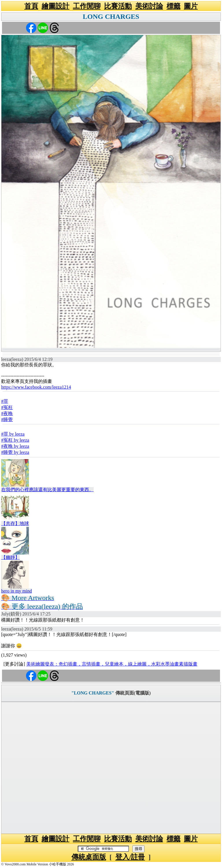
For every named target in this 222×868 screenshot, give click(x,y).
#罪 (5, 401)
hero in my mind (16, 591)
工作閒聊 (87, 6)
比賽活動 (118, 6)
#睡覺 (7, 420)
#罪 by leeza (13, 434)
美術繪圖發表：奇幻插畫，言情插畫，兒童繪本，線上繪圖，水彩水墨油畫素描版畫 (112, 664)
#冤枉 (7, 407)
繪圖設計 (55, 6)
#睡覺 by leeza (15, 452)
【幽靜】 (10, 557)
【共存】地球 (15, 523)
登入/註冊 (130, 857)
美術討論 (149, 6)
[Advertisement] (111, 768)
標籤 (173, 6)
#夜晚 (7, 413)
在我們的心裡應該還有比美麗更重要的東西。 (47, 490)
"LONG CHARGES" (93, 693)
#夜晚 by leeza (15, 446)
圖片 (191, 6)
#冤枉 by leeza (15, 440)
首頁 (31, 6)
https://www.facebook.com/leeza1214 (36, 387)
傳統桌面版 (89, 857)
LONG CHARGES (111, 17)
